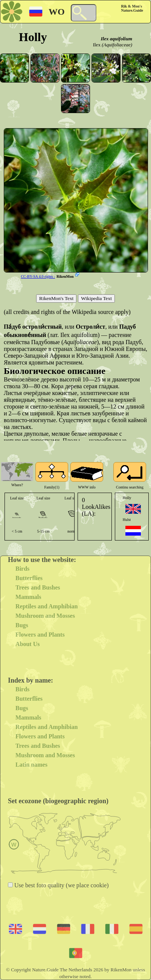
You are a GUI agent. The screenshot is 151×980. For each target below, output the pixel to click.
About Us (27, 644)
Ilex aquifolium (117, 39)
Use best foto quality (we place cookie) (61, 885)
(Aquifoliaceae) (117, 45)
